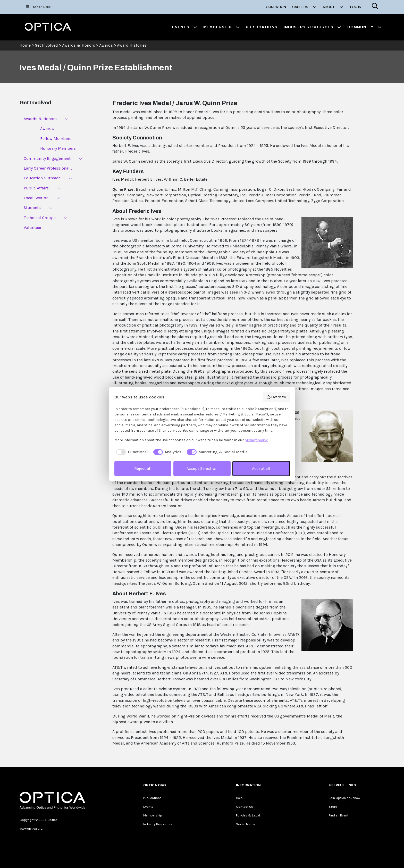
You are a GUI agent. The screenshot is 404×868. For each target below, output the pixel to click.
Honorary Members (58, 148)
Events (148, 807)
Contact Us (245, 807)
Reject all (143, 468)
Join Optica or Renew (344, 798)
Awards (106, 45)
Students (32, 208)
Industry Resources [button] (312, 27)
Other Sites (38, 7)
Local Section (36, 198)
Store (333, 807)
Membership (153, 815)
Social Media (246, 824)
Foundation (275, 7)
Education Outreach (42, 178)
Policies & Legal (248, 815)
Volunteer (33, 227)
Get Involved (46, 45)
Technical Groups (40, 218)
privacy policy (256, 440)
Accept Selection (202, 468)
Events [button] (185, 27)
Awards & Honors (79, 45)
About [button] (333, 7)
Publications (262, 27)
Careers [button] (304, 7)
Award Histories (132, 45)
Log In (356, 7)
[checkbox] (131, 452)
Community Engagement (47, 158)
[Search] (375, 7)
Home (25, 45)
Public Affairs (36, 188)
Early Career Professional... (48, 168)
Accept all (261, 468)
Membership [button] (221, 27)
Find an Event (339, 815)
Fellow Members (56, 139)
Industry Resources (158, 824)
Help (239, 798)
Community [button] (364, 27)
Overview (276, 397)
